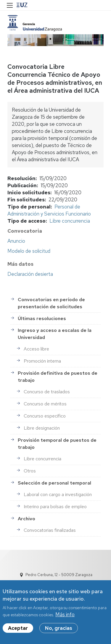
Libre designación (42, 428)
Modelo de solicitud (29, 251)
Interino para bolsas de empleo (55, 507)
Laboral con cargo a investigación (58, 494)
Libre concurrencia (70, 221)
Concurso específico (45, 416)
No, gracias (59, 628)
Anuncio (16, 241)
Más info (65, 615)
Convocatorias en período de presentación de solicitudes (51, 303)
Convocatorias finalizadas (50, 530)
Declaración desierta (30, 274)
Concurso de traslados (47, 392)
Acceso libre (36, 349)
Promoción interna (42, 361)
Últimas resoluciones (42, 318)
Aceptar (18, 628)
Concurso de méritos (45, 404)
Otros (30, 471)
